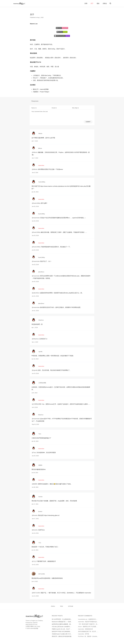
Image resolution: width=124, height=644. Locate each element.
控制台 (105, 3)
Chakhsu (40, 621)
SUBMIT (88, 122)
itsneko (41, 497)
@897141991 (36, 593)
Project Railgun (45, 92)
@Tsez (34, 453)
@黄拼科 (35, 484)
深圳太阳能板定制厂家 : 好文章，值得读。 (90, 631)
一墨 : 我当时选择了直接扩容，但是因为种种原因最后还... (95, 624)
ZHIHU (53, 606)
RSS (62, 606)
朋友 (98, 3)
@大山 (34, 561)
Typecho (35, 623)
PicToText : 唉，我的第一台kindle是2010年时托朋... (93, 636)
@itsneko (35, 515)
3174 (35, 625)
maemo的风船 (44, 89)
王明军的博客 (42, 383)
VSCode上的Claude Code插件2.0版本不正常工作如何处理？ (69, 627)
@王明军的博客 (37, 404)
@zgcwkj (35, 370)
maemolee (41, 165)
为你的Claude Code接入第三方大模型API (64, 634)
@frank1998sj (36, 203)
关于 (92, 3)
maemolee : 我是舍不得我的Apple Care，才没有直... (93, 622)
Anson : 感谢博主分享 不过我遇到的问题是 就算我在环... (94, 627)
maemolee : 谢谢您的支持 (85, 629)
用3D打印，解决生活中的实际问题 (62, 636)
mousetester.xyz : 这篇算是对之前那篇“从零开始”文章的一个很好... (97, 619)
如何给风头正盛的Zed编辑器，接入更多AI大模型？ (66, 624)
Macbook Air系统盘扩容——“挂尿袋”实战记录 (65, 622)
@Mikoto (35, 152)
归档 (86, 3)
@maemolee (36, 218)
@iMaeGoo (35, 339)
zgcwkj (40, 352)
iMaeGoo (41, 320)
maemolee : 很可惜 (84, 634)
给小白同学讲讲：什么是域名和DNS (62, 619)
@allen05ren (36, 293)
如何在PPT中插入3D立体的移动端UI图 (63, 631)
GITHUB (71, 606)
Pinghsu (34, 621)
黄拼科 (40, 465)
